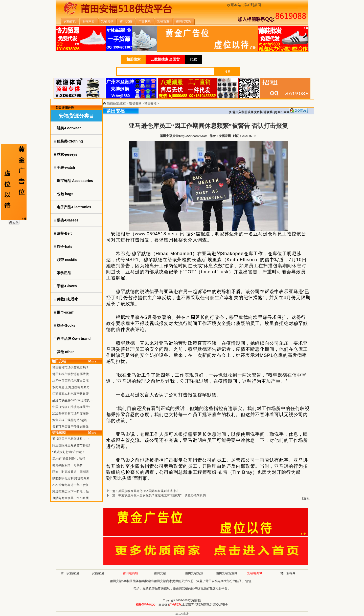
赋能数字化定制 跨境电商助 (71, 478)
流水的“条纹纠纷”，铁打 (69, 459)
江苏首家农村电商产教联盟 (71, 394)
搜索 (227, 72)
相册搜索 (133, 59)
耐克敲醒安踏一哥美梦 (67, 465)
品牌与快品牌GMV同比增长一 (73, 400)
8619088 (164, 605)
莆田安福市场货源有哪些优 (71, 374)
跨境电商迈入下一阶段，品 (71, 491)
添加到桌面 (252, 5)
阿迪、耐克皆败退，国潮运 (71, 472)
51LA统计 (182, 614)
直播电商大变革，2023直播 (71, 498)
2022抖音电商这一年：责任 (71, 485)
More (92, 361)
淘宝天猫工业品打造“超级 (70, 420)
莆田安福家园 (70, 573)
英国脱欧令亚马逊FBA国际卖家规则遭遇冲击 (149, 491)
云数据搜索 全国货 (165, 59)
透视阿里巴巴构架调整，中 (71, 439)
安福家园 (98, 573)
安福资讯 (135, 104)
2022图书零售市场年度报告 (71, 414)
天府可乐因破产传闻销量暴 (71, 427)
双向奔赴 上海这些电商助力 (71, 387)
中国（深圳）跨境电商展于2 (71, 407)
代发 (193, 59)
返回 (306, 498)
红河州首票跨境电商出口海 (71, 381)
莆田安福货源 (194, 573)
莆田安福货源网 (227, 573)
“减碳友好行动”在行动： (69, 452)
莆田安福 (150, 104)
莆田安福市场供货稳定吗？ (71, 367)
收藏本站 (234, 5)
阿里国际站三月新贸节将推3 (71, 445)
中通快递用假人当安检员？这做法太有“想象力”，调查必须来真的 (162, 495)
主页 (123, 104)
